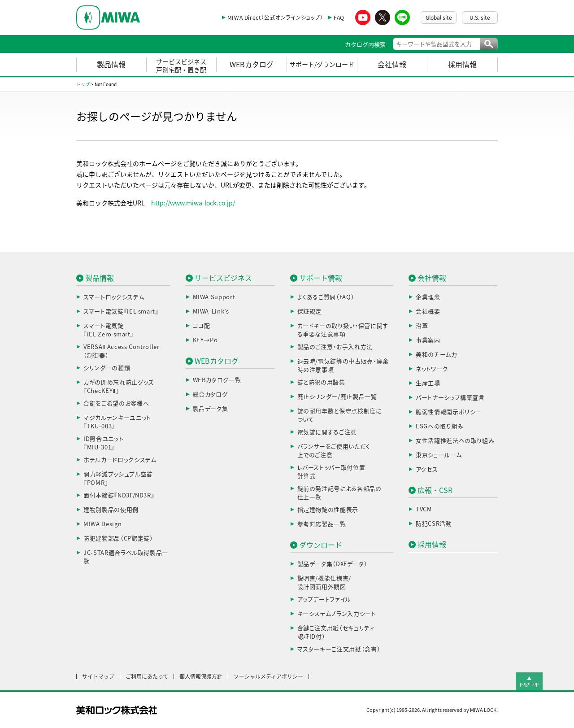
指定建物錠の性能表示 (328, 510)
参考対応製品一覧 (322, 524)
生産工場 (428, 383)
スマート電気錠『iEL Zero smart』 (109, 330)
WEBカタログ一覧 (217, 380)
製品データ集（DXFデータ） (333, 564)
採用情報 (462, 65)
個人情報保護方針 (201, 676)
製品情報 (111, 65)
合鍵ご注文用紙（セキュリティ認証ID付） (336, 633)
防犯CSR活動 (434, 524)
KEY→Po (205, 340)
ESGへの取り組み (440, 426)
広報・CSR (435, 490)
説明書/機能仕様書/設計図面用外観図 (324, 583)
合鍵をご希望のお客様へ (116, 403)
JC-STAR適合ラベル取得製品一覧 (126, 557)
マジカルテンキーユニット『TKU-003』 (117, 422)
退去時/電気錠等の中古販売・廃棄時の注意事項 (343, 366)
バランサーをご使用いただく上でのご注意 (334, 451)
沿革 (422, 326)
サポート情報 (321, 278)
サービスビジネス (223, 278)
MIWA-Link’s (211, 312)
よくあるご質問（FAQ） (326, 297)
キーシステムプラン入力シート (337, 614)
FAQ (339, 17)
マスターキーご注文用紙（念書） (339, 649)
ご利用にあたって (147, 676)
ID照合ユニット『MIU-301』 (103, 443)
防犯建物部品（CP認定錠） (118, 538)
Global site (439, 17)
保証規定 (310, 312)
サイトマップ (98, 676)
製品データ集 (211, 409)
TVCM (424, 509)
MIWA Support (214, 297)
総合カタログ (210, 395)
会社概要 (428, 312)
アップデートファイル (324, 599)
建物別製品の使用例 (111, 510)
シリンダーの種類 (107, 368)
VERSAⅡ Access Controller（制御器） (122, 351)
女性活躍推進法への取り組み (455, 441)
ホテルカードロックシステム (120, 460)
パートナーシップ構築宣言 (450, 398)
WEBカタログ (252, 65)
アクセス (427, 469)
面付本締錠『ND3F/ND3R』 (119, 495)
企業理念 (428, 297)
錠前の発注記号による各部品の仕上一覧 (339, 493)
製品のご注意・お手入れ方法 (335, 347)
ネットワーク (432, 369)
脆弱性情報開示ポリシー (449, 412)
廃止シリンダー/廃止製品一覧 (337, 397)
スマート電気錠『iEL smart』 (121, 312)
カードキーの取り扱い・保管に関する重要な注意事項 (343, 330)
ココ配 (202, 326)
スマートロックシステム (114, 297)
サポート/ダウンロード (322, 65)
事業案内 (428, 340)
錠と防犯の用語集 (321, 382)
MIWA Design (102, 524)
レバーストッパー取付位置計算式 (331, 472)
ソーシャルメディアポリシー (268, 676)
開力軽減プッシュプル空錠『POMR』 (118, 479)
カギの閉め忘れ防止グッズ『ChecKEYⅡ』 (119, 387)
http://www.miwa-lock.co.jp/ (193, 203)
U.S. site (480, 17)
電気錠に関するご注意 (327, 432)
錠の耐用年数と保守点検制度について (340, 416)
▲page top (529, 681)
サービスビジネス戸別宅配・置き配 (181, 66)
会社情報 (392, 65)
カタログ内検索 (365, 45)
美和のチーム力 (437, 355)
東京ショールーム (439, 455)
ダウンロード (321, 545)
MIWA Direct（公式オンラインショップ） (275, 17)
